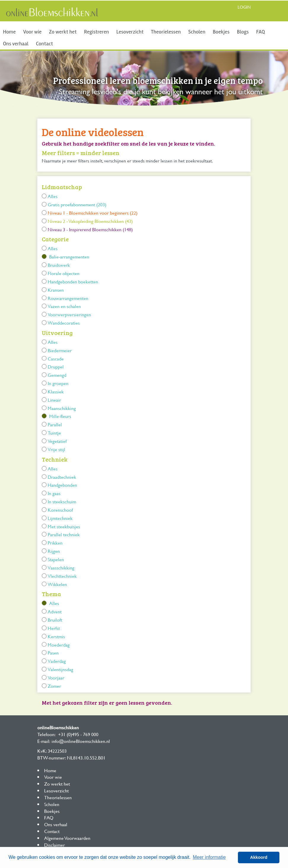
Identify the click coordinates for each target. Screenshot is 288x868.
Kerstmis (56, 636)
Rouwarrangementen (68, 298)
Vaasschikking (61, 568)
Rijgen (54, 551)
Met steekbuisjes (64, 526)
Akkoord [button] (259, 857)
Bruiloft (55, 620)
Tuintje (54, 433)
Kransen (56, 290)
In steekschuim (62, 501)
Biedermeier (60, 350)
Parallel (55, 424)
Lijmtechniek (60, 518)
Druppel (56, 367)
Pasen (53, 653)
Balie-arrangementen (69, 257)
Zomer (54, 686)
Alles (53, 196)
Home (9, 32)
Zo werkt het (63, 32)
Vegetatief (57, 441)
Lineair (54, 400)
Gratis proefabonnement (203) (77, 204)
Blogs (243, 32)
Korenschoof (60, 510)
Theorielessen (166, 32)
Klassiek (56, 391)
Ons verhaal (16, 44)
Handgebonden (62, 485)
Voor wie (32, 32)
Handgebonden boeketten (73, 281)
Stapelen (56, 559)
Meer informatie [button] (209, 857)
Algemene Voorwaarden (67, 838)
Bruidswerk (59, 265)
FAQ (260, 32)
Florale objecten (64, 273)
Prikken (55, 543)
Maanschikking (62, 408)
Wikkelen (57, 584)
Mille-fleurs (60, 416)
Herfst (54, 628)
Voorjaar (56, 678)
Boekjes (221, 32)
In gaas (54, 493)
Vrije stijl (56, 449)
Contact (44, 44)
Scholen (197, 32)
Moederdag (59, 645)
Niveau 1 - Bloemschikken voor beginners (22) (93, 213)
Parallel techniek (64, 534)
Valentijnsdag (60, 669)
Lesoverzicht (130, 32)
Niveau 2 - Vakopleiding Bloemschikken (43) (90, 221)
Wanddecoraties (64, 323)
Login (244, 7)
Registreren (97, 32)
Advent (55, 611)
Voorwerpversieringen (69, 314)
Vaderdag (57, 661)
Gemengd (57, 375)
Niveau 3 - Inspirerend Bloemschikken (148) (90, 229)
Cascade (56, 359)
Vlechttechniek (62, 576)
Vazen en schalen (64, 306)
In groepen (58, 383)
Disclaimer (55, 845)
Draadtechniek (62, 477)
